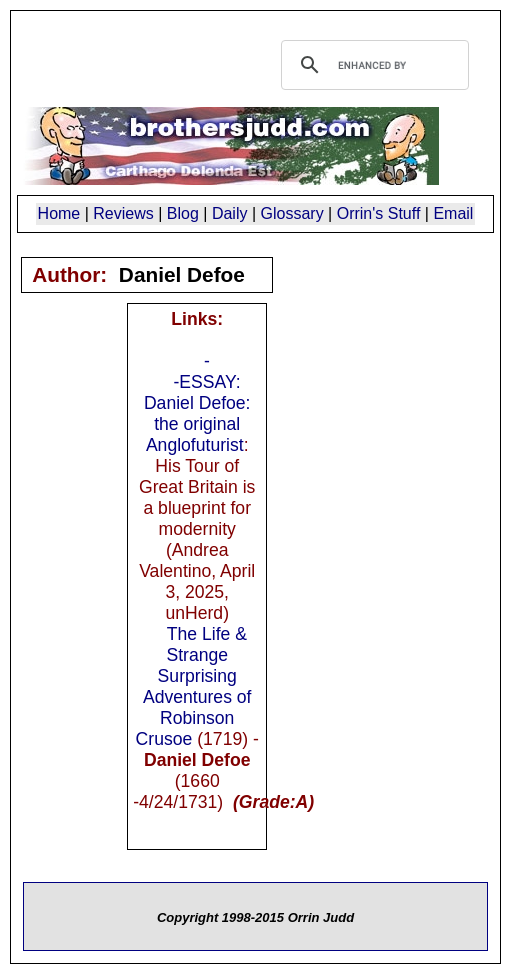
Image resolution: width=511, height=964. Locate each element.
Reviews (123, 213)
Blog (183, 213)
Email (453, 213)
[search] (372, 65)
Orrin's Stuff (379, 213)
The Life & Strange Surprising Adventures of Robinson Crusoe (194, 686)
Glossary (292, 213)
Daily (230, 213)
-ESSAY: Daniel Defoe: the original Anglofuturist (197, 413)
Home (59, 213)
